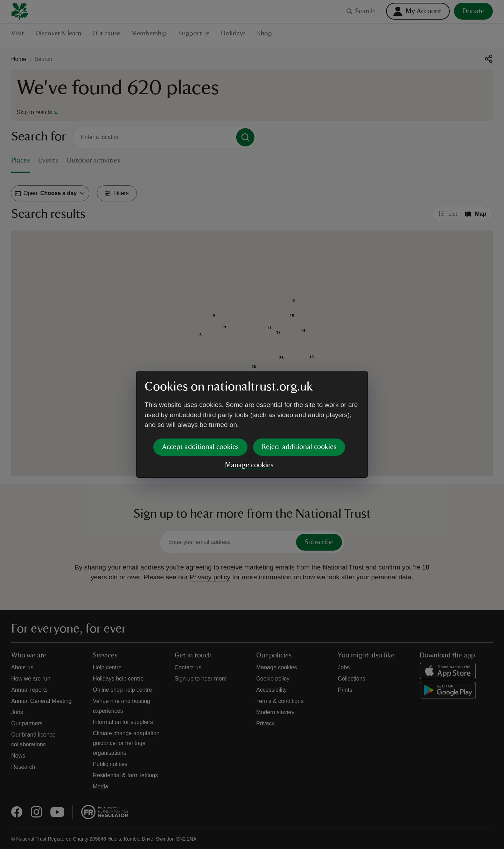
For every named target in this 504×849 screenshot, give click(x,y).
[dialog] (252, 424)
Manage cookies (249, 465)
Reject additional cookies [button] (299, 447)
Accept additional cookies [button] (200, 447)
